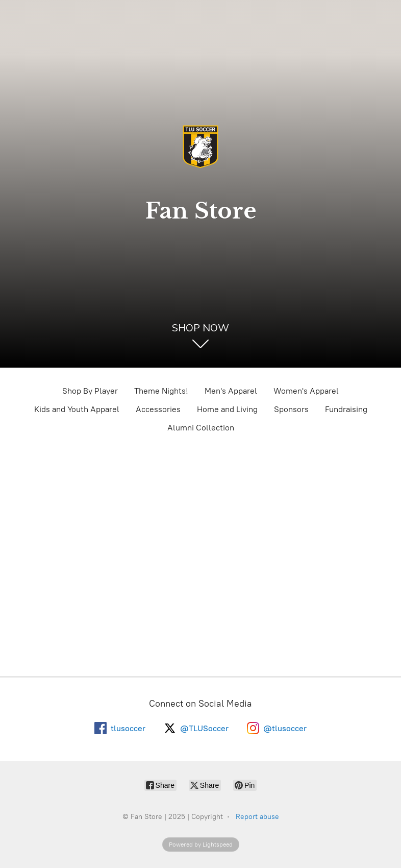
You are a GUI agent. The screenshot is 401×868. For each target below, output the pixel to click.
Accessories (158, 409)
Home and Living (227, 409)
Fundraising (346, 409)
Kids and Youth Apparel (77, 409)
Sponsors (291, 409)
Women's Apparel (306, 391)
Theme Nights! (161, 391)
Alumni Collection (201, 428)
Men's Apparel (231, 391)
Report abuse (257, 817)
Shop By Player (90, 391)
